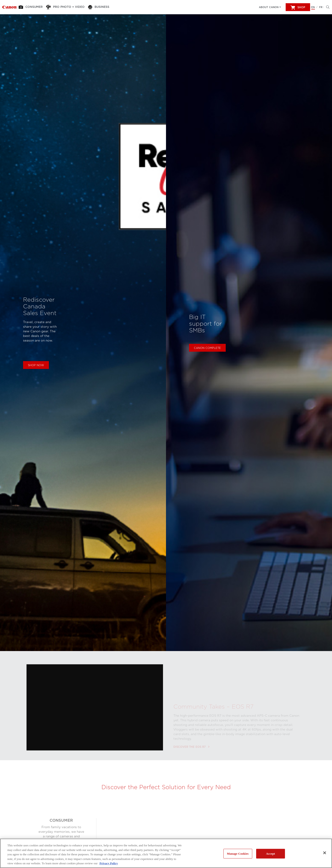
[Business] (98, 7)
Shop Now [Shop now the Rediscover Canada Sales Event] (36, 365)
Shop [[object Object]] (298, 7)
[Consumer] (33, 7)
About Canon (269, 7)
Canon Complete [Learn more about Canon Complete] (207, 348)
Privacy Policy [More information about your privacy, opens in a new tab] (109, 863)
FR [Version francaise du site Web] (321, 7)
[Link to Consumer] (9, 7)
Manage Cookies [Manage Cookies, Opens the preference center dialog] (238, 854)
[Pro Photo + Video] (66, 7)
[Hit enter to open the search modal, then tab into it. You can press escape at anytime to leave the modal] (327, 7)
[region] (166, 853)
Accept (271, 854)
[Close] (325, 853)
